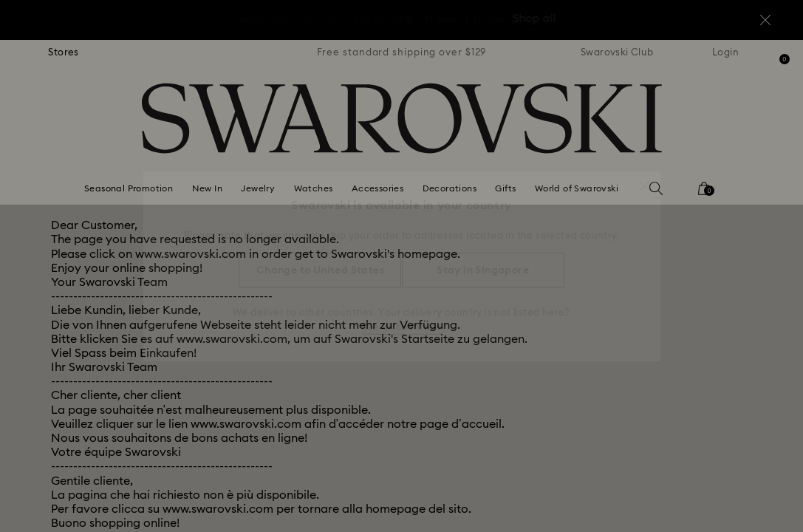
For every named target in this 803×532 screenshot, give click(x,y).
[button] (645, 179)
